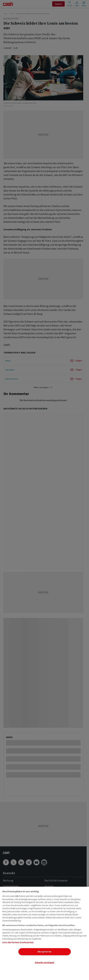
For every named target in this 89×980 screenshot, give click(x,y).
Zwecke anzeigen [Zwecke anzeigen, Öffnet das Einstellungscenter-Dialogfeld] (44, 962)
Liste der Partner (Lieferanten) (18, 942)
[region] (44, 933)
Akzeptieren (44, 952)
